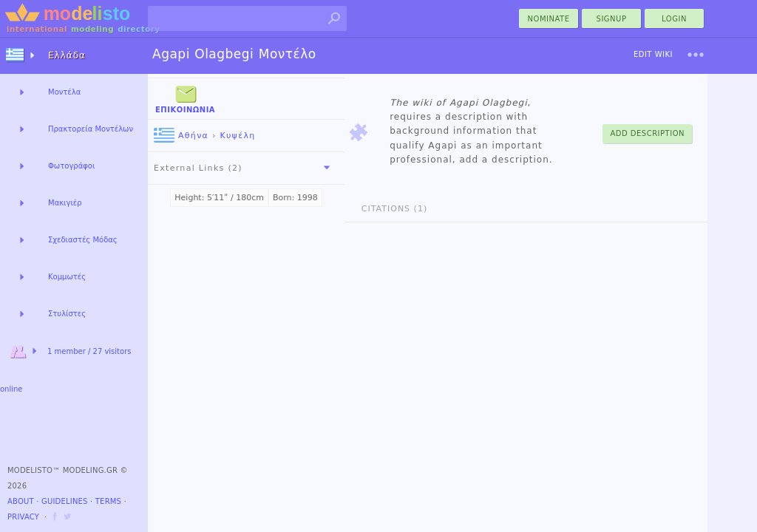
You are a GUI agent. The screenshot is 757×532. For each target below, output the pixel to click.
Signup (612, 19)
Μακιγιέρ (65, 203)
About (21, 501)
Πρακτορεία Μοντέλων (91, 129)
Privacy (23, 517)
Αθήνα (181, 136)
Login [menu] (674, 19)
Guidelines (65, 501)
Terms (108, 501)
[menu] (696, 55)
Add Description (647, 133)
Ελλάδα (67, 55)
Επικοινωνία (185, 98)
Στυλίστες (67, 314)
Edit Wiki (653, 54)
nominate (549, 19)
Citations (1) (394, 209)
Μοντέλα (64, 92)
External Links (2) (245, 168)
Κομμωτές (67, 277)
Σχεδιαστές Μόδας (83, 240)
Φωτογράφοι (71, 166)
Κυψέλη (237, 136)
